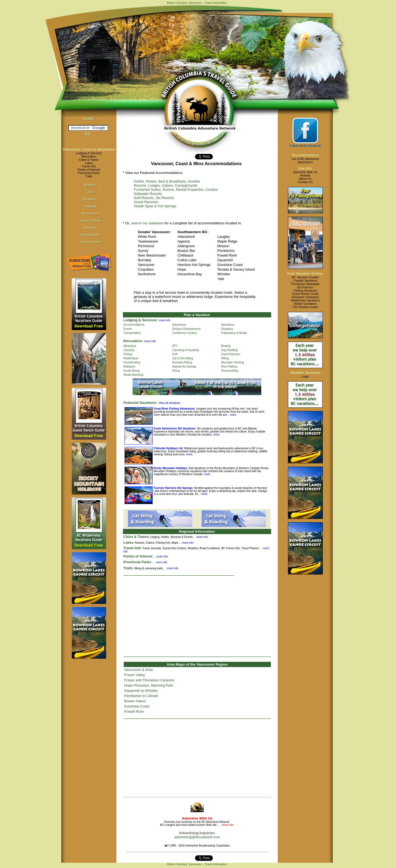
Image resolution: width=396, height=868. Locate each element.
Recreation (89, 156)
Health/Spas (131, 358)
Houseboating (132, 362)
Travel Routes (90, 242)
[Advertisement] (197, 616)
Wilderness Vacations (305, 300)
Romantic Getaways (305, 297)
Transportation (132, 333)
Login (305, 376)
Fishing (128, 354)
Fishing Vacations (305, 290)
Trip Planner (90, 235)
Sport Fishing (90, 220)
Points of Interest (89, 170)
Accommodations (134, 325)
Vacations (90, 199)
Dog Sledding (229, 350)
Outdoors (90, 228)
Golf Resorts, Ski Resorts (154, 198)
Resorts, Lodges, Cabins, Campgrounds (166, 185)
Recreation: (133, 341)
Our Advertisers (305, 155)
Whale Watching (133, 375)
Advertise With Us (305, 172)
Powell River (134, 711)
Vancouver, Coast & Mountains (89, 149)
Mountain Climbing (233, 362)
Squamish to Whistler (141, 691)
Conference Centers (185, 333)
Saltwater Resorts (148, 194)
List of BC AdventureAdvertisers (305, 160)
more (233, 415)
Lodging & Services (89, 153)
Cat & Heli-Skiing (183, 358)
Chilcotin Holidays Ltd (168, 448)
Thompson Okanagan (305, 284)
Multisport (129, 367)
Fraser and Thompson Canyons (149, 680)
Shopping (227, 329)
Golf (175, 354)
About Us (305, 179)
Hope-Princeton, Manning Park (149, 685)
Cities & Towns (89, 160)
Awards (305, 175)
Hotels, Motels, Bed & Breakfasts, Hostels (167, 181)
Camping (129, 350)
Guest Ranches (146, 202)
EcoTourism (305, 287)
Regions (90, 185)
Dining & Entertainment (186, 329)
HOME (89, 119)
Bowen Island (135, 701)
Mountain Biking (182, 362)
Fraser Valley (135, 675)
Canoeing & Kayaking (185, 350)
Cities (90, 192)
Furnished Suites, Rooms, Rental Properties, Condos (176, 190)
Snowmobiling (230, 371)
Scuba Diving (132, 371)
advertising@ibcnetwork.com (197, 837)
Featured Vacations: (141, 403)
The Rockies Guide (305, 307)
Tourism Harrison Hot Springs (173, 488)
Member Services (305, 373)
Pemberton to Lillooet (141, 696)
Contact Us (305, 182)
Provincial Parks (89, 173)
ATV (175, 346)
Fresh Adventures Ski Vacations (175, 428)
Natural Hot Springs (184, 367)
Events (128, 329)
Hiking (225, 358)
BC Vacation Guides (305, 277)
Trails (89, 176)
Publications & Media (234, 333)
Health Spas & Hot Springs (155, 206)
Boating (226, 346)
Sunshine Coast (137, 706)
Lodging (90, 206)
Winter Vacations (305, 304)
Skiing (176, 371)
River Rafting (229, 367)
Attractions (228, 325)
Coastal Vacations (305, 281)
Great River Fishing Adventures (174, 409)
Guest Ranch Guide (305, 294)
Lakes (89, 163)
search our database (147, 223)
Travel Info (89, 166)
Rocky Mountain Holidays (170, 468)
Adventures (179, 325)
